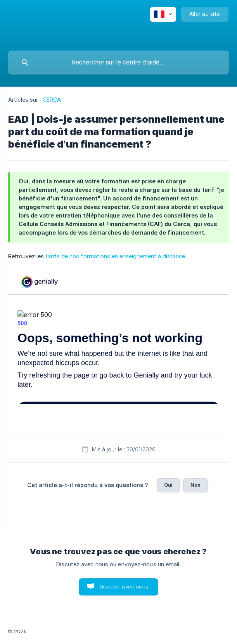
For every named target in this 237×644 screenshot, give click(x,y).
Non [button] (195, 485)
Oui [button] (168, 485)
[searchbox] (118, 63)
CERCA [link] (52, 100)
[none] (163, 14)
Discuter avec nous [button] (124, 587)
